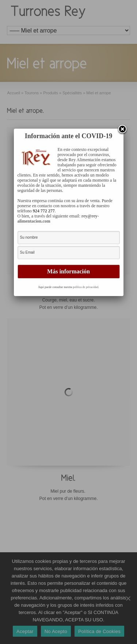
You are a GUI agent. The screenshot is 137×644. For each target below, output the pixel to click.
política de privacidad (86, 287)
